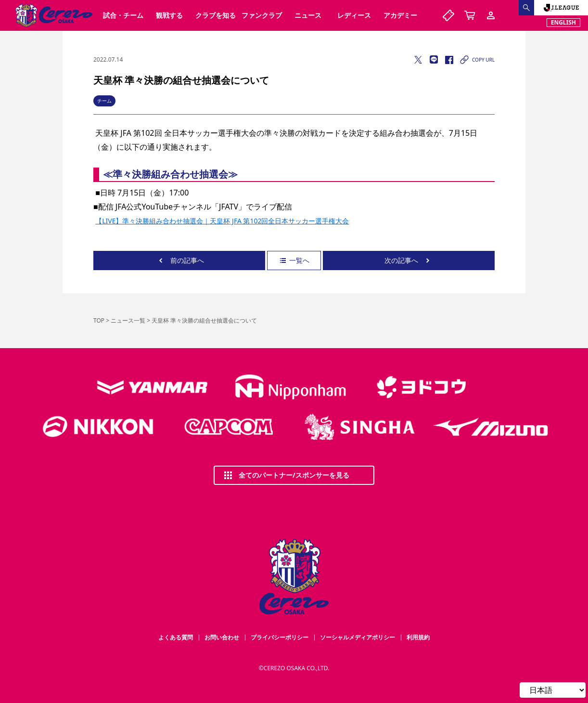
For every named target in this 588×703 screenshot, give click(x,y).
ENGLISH (563, 22)
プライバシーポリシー (280, 637)
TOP (99, 320)
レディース (354, 15)
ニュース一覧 (128, 320)
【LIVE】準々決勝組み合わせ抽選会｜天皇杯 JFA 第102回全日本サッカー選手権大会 (222, 221)
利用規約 (418, 637)
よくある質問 (176, 637)
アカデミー (400, 15)
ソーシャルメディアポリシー (358, 637)
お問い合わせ (222, 637)
